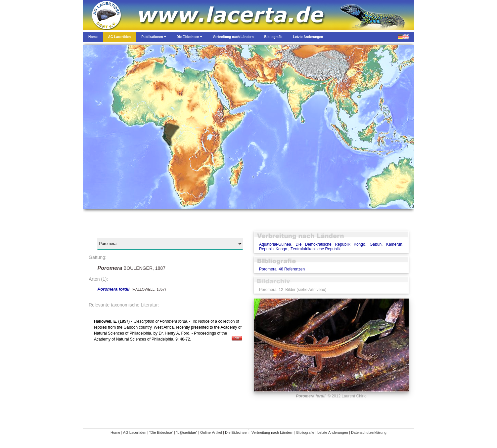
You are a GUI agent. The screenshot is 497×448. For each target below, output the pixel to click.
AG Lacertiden (135, 432)
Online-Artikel (211, 432)
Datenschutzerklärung (369, 432)
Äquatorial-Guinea (275, 244)
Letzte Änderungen (333, 432)
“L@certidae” (187, 432)
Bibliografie (305, 432)
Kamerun (394, 244)
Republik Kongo (274, 249)
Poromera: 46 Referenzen (282, 269)
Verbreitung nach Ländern (272, 432)
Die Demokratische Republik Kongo (330, 244)
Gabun (376, 244)
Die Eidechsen (237, 432)
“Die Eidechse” (161, 432)
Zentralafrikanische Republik (316, 249)
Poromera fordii (113, 289)
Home (115, 432)
